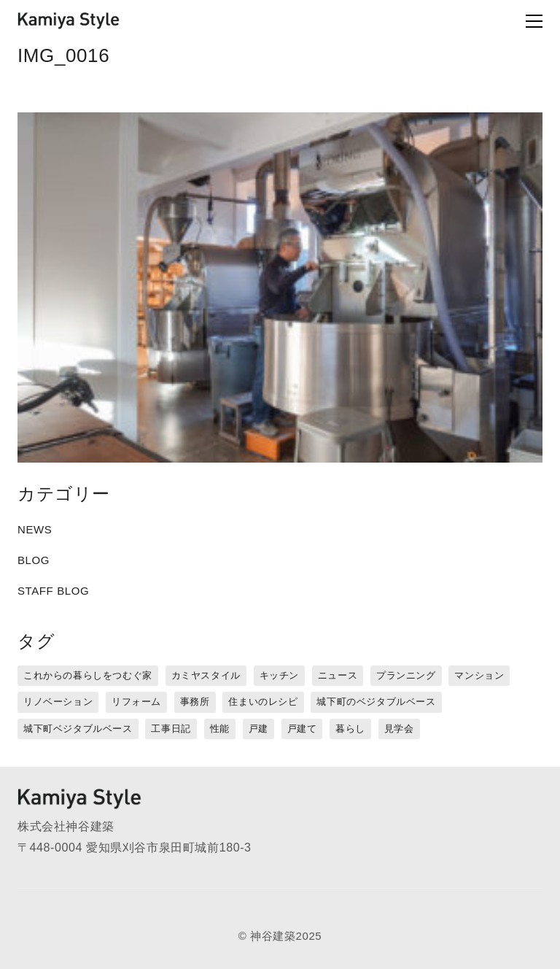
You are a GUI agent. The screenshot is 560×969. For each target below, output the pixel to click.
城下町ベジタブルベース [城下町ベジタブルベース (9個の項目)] (78, 729)
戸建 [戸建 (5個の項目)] (258, 729)
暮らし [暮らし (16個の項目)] (350, 729)
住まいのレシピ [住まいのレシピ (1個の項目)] (263, 702)
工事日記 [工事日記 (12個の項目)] (171, 729)
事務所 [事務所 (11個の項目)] (195, 702)
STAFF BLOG (53, 591)
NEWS (35, 529)
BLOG (34, 560)
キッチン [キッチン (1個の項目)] (279, 675)
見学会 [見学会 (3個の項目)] (399, 729)
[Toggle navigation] (511, 21)
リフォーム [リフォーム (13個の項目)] (136, 702)
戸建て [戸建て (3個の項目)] (302, 729)
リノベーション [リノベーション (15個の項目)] (58, 702)
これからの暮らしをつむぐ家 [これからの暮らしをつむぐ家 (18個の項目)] (88, 675)
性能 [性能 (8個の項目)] (220, 729)
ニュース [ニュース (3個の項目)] (338, 675)
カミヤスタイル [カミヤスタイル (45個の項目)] (206, 675)
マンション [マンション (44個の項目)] (479, 675)
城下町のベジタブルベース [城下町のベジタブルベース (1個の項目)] (376, 702)
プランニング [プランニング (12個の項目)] (406, 675)
